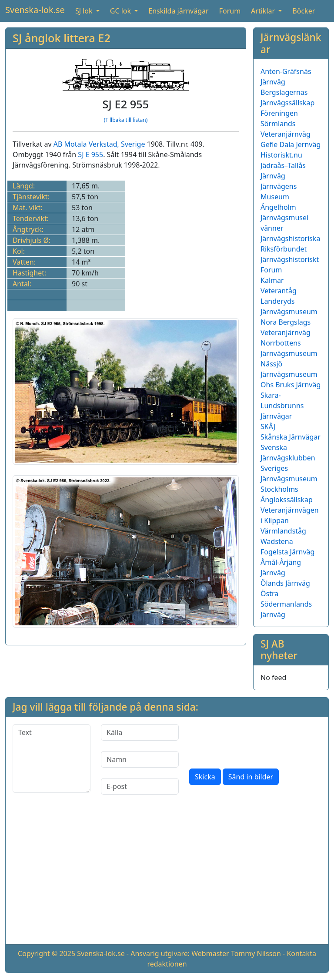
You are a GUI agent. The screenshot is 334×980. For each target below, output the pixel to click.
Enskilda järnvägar (178, 11)
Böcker (304, 11)
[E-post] (140, 786)
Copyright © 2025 (47, 953)
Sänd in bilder (251, 777)
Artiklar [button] (264, 11)
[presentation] (255, 741)
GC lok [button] (121, 11)
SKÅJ (268, 426)
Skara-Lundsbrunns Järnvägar (282, 406)
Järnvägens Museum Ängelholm (279, 197)
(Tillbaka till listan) (126, 120)
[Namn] (140, 759)
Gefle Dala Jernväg (291, 144)
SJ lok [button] (85, 11)
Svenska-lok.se (35, 10)
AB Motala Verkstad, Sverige (99, 144)
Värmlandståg (283, 531)
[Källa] (140, 732)
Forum (230, 11)
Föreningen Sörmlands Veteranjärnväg (286, 124)
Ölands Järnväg (285, 583)
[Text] (52, 758)
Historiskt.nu (281, 155)
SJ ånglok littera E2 (62, 38)
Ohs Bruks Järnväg (291, 385)
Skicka (205, 777)
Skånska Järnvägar (291, 437)
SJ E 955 (90, 154)
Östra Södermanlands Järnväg (286, 604)
